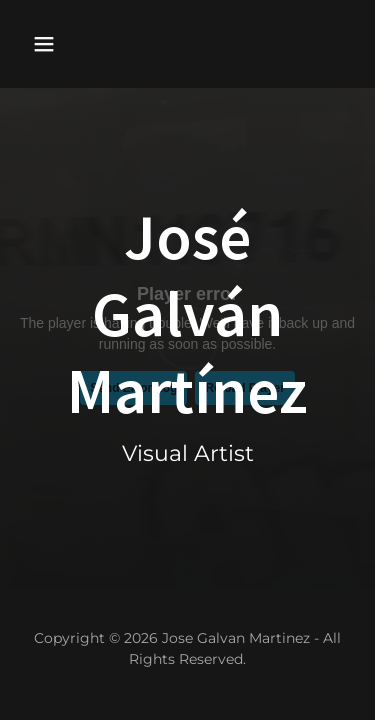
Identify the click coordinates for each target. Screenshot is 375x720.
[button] (61, 44)
